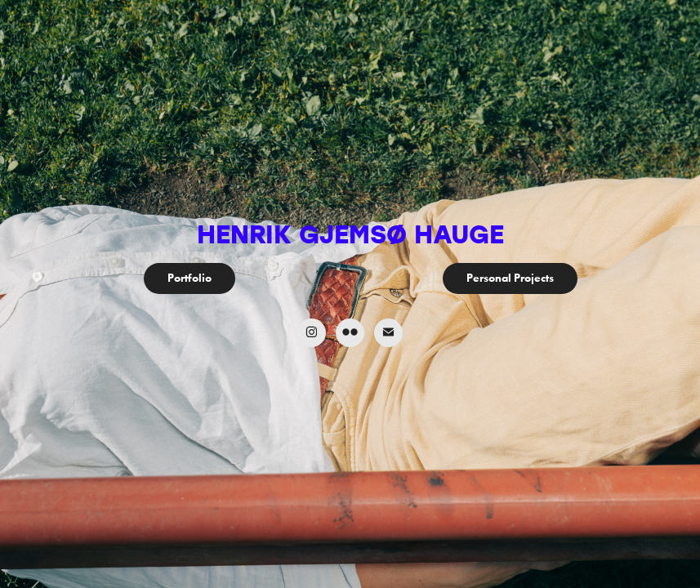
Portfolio (189, 278)
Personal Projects (510, 278)
